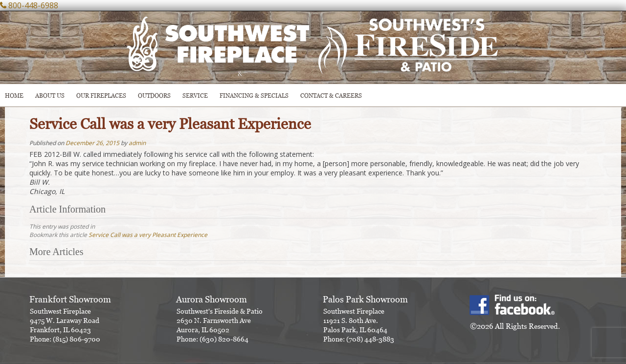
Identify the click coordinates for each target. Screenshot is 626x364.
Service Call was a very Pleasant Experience (148, 235)
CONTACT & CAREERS (331, 96)
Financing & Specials (254, 96)
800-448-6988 (33, 5)
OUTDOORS (154, 96)
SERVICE (195, 96)
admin (137, 143)
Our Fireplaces (101, 96)
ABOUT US (50, 96)
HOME (14, 96)
